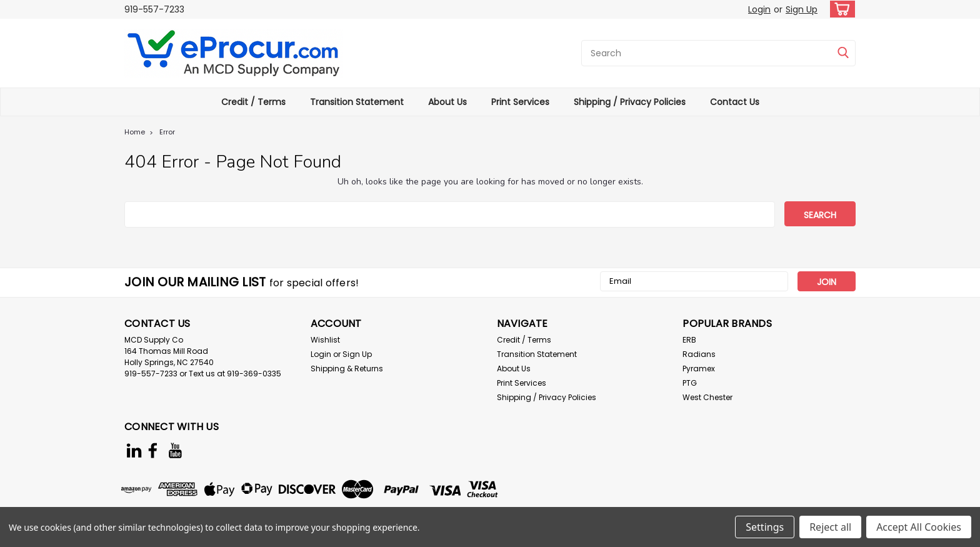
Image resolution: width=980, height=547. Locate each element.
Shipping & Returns (347, 369)
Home (135, 132)
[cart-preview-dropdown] (840, 9)
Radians (699, 354)
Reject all (830, 527)
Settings (765, 527)
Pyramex (699, 369)
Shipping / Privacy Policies (630, 102)
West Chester (707, 397)
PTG (690, 383)
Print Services (520, 102)
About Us (447, 102)
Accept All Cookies (919, 527)
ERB (689, 340)
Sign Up (802, 9)
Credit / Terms (253, 102)
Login (759, 9)
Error (167, 132)
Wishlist (325, 340)
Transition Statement (357, 102)
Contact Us (735, 102)
